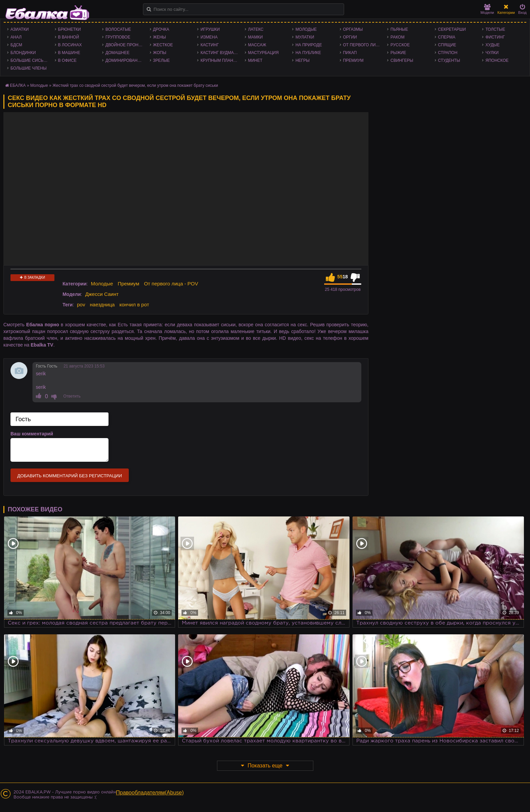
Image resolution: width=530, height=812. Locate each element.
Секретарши (452, 29)
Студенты (449, 60)
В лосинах (70, 45)
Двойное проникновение (126, 45)
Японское (497, 60)
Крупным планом (220, 60)
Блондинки (23, 53)
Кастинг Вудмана (220, 53)
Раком (397, 37)
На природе (309, 45)
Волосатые (118, 29)
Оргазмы (353, 29)
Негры (303, 60)
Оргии (350, 37)
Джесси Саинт (102, 294)
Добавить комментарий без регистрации (70, 476)
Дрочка (161, 29)
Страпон (448, 53)
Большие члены (29, 68)
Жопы (160, 53)
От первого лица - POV (364, 45)
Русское (400, 45)
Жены (160, 37)
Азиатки (20, 29)
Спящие (447, 45)
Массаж (257, 45)
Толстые (495, 29)
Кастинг (210, 45)
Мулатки (305, 37)
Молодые (306, 29)
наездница (102, 304)
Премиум (353, 60)
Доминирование (124, 60)
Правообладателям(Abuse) (150, 793)
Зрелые (162, 60)
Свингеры (402, 60)
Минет (255, 60)
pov (81, 304)
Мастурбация (263, 53)
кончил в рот (134, 304)
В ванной (69, 37)
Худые (492, 45)
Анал (16, 37)
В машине (69, 53)
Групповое (118, 37)
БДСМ (16, 45)
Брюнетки (70, 29)
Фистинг (495, 37)
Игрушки (210, 29)
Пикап (350, 53)
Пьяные (399, 29)
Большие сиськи (30, 60)
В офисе (67, 60)
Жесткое (163, 45)
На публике (308, 53)
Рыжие (398, 53)
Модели (487, 9)
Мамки (256, 37)
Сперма (447, 37)
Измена (209, 37)
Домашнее (117, 53)
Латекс (256, 29)
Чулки (492, 53)
